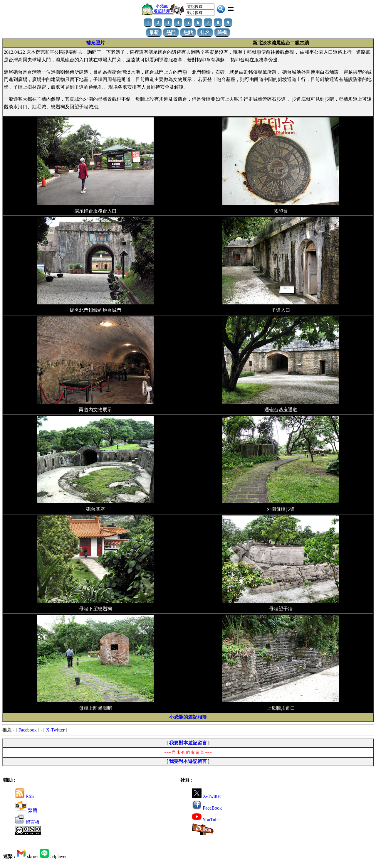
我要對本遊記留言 (188, 743)
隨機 (222, 32)
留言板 (27, 822)
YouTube (206, 820)
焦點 (188, 32)
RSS (24, 796)
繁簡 (26, 810)
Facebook (28, 730)
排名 (205, 32)
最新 (154, 32)
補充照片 (95, 43)
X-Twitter (55, 730)
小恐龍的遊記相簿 (188, 717)
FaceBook (207, 808)
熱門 (171, 32)
